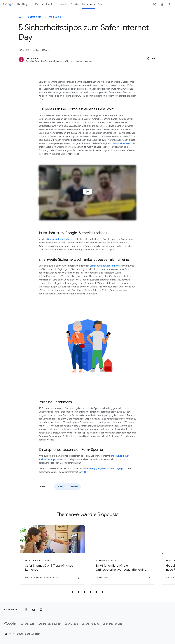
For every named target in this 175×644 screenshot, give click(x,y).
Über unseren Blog (113, 624)
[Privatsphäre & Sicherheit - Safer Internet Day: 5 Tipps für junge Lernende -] (52, 555)
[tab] (73, 592)
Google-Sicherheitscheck (60, 239)
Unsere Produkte (91, 624)
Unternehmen (35, 17)
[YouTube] (34, 610)
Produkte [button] (75, 4)
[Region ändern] (39, 634)
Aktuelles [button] (64, 4)
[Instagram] (26, 610)
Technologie (56, 17)
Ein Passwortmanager (120, 143)
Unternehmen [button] (89, 4)
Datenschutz (28, 624)
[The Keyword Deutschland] (20, 17)
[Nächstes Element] (162, 553)
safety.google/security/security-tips (106, 469)
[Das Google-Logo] (10, 624)
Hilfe (9, 634)
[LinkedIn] (41, 610)
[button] (151, 59)
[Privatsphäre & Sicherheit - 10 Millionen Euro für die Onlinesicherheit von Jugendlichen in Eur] (123, 555)
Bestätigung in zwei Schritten (104, 266)
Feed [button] (100, 4)
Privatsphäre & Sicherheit (68, 487)
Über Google (72, 624)
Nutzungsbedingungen (49, 624)
